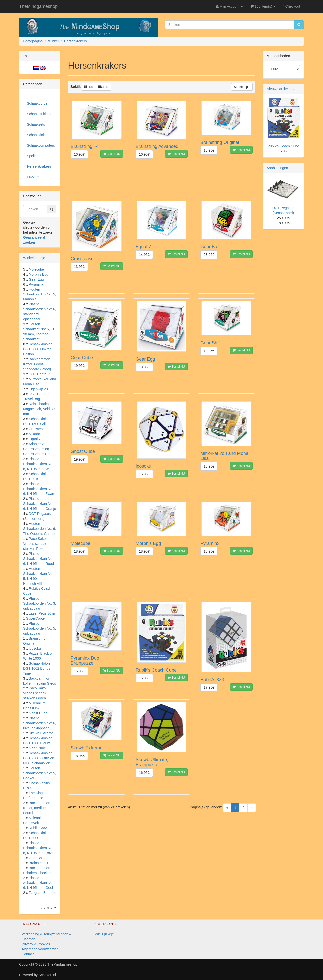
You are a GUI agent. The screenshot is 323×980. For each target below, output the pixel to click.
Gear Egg (36, 279)
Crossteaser (38, 429)
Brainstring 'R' (40, 863)
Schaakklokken (39, 135)
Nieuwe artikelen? (280, 89)
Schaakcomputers (41, 145)
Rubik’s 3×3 (38, 828)
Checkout (292, 6)
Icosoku (35, 648)
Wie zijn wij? (104, 934)
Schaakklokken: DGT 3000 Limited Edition (38, 349)
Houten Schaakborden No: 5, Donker (40, 773)
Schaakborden (38, 103)
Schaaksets (36, 124)
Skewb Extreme (41, 733)
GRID (103, 87)
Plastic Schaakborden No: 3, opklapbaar (40, 603)
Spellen (33, 156)
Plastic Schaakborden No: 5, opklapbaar (40, 628)
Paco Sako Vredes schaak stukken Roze (35, 544)
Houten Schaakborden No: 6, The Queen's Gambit (40, 529)
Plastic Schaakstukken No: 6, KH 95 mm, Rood (39, 559)
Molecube (37, 269)
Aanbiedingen (277, 168)
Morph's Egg (39, 274)
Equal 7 (35, 439)
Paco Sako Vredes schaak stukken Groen (35, 693)
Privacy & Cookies (36, 944)
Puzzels (33, 177)
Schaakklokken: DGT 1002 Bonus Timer (38, 668)
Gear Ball (36, 858)
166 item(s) (263, 6)
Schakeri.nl (47, 975)
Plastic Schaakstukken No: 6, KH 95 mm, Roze (38, 848)
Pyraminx (36, 284)
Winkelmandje (34, 258)
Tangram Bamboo (43, 893)
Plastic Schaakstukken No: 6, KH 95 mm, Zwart (39, 489)
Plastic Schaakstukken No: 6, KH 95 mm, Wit (38, 464)
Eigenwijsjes (39, 389)
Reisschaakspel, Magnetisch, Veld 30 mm (39, 409)
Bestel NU (112, 154)
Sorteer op (242, 87)
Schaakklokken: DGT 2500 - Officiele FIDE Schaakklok (39, 758)
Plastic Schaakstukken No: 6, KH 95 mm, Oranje (40, 504)
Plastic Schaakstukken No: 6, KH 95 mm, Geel (38, 883)
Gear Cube (37, 748)
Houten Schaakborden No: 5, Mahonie (40, 294)
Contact (28, 954)
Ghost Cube (38, 713)
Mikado (35, 434)
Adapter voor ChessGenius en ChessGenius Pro (37, 449)
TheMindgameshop (38, 6)
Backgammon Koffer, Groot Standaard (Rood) (37, 364)
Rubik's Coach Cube (283, 146)
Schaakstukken (39, 114)
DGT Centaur (39, 374)
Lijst (88, 87)
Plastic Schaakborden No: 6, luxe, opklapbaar (40, 723)
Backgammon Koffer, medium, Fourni (37, 808)
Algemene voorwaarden (40, 949)
